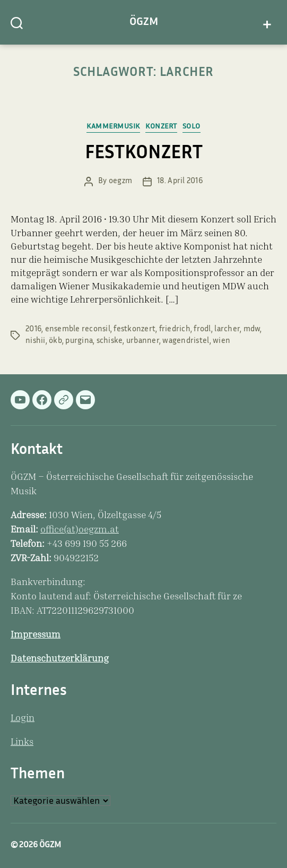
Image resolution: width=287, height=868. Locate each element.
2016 (33, 329)
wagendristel (186, 341)
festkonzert (134, 329)
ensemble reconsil (78, 329)
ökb (55, 341)
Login (23, 719)
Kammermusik (113, 127)
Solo (192, 127)
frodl (202, 329)
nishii (36, 341)
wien (221, 341)
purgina (79, 341)
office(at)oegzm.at (80, 530)
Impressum (36, 635)
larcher (227, 329)
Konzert (161, 127)
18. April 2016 (180, 181)
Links (22, 743)
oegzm (120, 181)
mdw (252, 329)
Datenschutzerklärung (60, 659)
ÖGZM (144, 22)
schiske (110, 341)
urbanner (143, 341)
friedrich (175, 329)
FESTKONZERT (144, 154)
